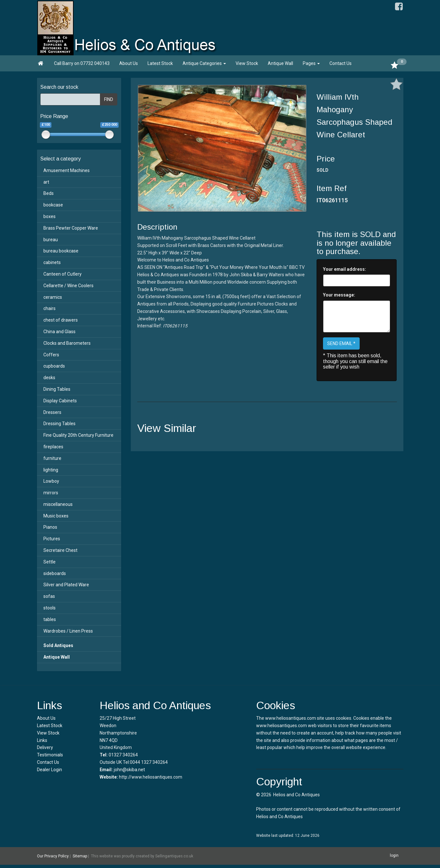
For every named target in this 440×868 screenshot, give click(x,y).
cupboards (54, 366)
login (394, 855)
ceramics (53, 297)
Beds (49, 193)
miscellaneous (58, 504)
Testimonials (50, 755)
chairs (49, 308)
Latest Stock (160, 63)
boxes (49, 216)
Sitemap (80, 856)
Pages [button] (311, 63)
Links (42, 740)
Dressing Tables (59, 424)
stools (49, 608)
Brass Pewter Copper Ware (71, 228)
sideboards (55, 573)
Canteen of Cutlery (63, 274)
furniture (52, 458)
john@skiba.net (129, 770)
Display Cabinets (60, 401)
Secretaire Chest (60, 550)
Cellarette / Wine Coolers (68, 286)
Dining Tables (57, 389)
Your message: (339, 295)
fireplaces (53, 447)
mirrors (51, 493)
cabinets (52, 262)
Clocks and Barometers (67, 343)
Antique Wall (280, 63)
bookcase (53, 205)
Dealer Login (49, 770)
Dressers (52, 412)
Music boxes (56, 516)
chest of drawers (61, 320)
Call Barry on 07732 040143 (82, 63)
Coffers (51, 355)
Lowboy (51, 481)
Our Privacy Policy (53, 856)
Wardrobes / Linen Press (68, 631)
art (46, 182)
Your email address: (345, 269)
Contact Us (341, 63)
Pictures (52, 539)
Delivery (45, 747)
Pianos (50, 527)
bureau (51, 240)
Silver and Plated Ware (66, 585)
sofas (49, 596)
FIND (109, 99)
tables (50, 619)
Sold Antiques (58, 645)
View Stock (247, 63)
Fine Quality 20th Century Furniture (78, 435)
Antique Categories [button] (204, 63)
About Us (129, 63)
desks (49, 378)
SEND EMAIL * (341, 343)
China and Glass (59, 332)
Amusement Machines (67, 170)
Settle (49, 562)
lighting (51, 470)
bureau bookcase (61, 251)
